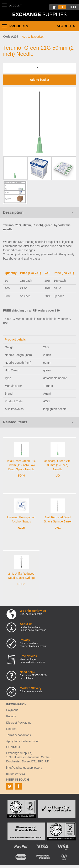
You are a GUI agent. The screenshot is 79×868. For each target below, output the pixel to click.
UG (58, 476)
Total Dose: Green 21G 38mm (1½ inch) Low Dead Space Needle (21, 465)
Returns (11, 729)
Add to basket (40, 80)
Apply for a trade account (22, 741)
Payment (12, 710)
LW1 (58, 528)
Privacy (11, 716)
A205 (21, 528)
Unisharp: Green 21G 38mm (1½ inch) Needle (58, 465)
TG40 (21, 476)
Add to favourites (33, 37)
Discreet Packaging (19, 723)
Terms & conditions (19, 735)
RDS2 (21, 584)
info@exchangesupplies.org (24, 768)
